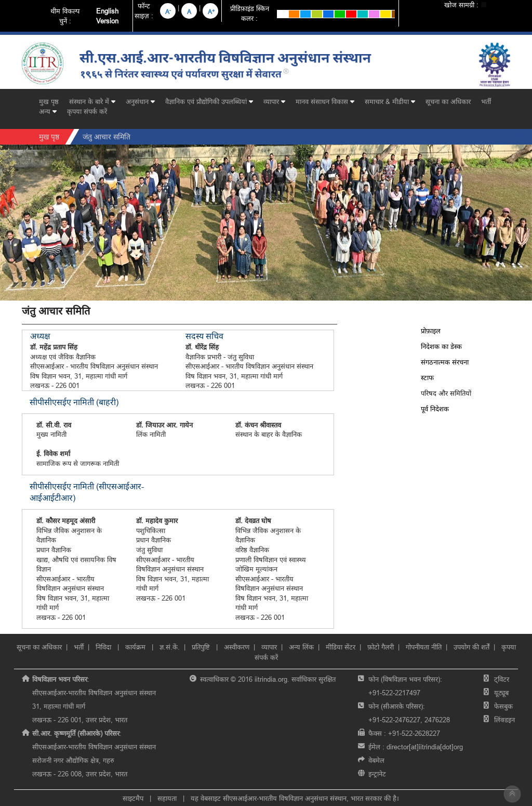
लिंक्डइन (504, 720)
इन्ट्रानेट (377, 774)
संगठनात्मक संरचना (445, 362)
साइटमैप (133, 798)
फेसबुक (503, 706)
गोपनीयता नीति (424, 647)
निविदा (104, 647)
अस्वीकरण (237, 647)
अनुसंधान (140, 101)
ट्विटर (502, 679)
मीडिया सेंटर (341, 647)
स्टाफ (427, 378)
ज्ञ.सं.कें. (170, 647)
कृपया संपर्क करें (87, 111)
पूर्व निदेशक (435, 409)
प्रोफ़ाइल (431, 331)
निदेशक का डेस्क (441, 346)
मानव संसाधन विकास (325, 101)
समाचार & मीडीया (390, 101)
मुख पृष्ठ (49, 101)
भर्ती (486, 101)
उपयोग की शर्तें (471, 647)
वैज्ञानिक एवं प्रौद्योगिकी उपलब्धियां (209, 101)
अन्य (48, 111)
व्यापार (274, 101)
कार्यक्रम (136, 647)
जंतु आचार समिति (107, 137)
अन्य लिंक (301, 647)
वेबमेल (376, 760)
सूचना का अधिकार (448, 101)
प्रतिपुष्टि (201, 647)
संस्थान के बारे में (92, 101)
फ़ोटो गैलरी (381, 647)
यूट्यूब (501, 693)
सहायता (167, 798)
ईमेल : (416, 747)
